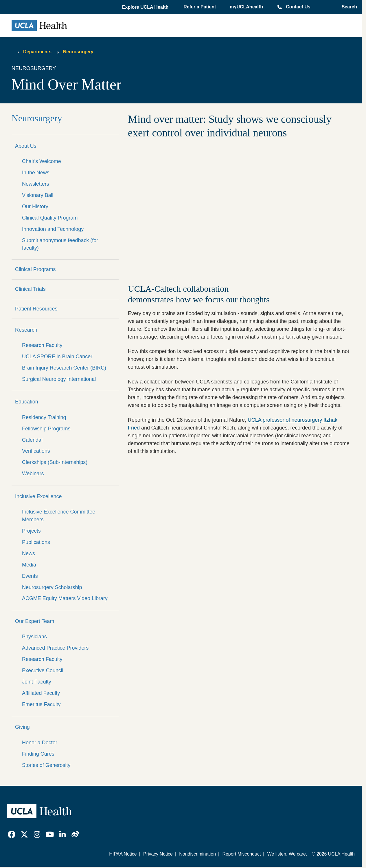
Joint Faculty (37, 682)
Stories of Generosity (46, 765)
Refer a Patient (200, 7)
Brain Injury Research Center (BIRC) (64, 368)
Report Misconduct (241, 854)
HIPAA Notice (123, 854)
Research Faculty (42, 345)
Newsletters (36, 184)
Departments (37, 52)
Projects (31, 531)
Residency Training (44, 417)
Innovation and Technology (53, 229)
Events (30, 576)
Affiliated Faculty (41, 693)
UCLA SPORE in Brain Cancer (57, 357)
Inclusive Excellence (38, 496)
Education (27, 402)
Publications (36, 542)
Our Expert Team (35, 621)
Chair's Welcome (42, 161)
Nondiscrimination (197, 854)
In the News (36, 173)
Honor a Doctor (40, 743)
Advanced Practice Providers (55, 648)
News (28, 553)
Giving (22, 727)
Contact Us (298, 7)
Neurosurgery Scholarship (52, 587)
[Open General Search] (348, 7)
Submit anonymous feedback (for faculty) (60, 244)
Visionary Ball (38, 195)
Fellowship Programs (46, 429)
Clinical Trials (30, 289)
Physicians (34, 637)
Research (26, 330)
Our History (35, 207)
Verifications (36, 451)
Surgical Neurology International (59, 379)
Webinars (33, 474)
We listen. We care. (287, 854)
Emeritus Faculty (41, 704)
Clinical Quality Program (50, 218)
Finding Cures (38, 754)
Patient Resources (36, 309)
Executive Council (43, 670)
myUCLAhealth (246, 7)
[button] (146, 7)
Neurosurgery (78, 52)
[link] (12, 834)
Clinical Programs (35, 269)
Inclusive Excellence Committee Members (59, 516)
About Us (26, 146)
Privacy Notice (158, 854)
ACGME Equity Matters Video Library (65, 598)
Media (29, 565)
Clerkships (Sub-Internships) (55, 462)
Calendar (33, 440)
